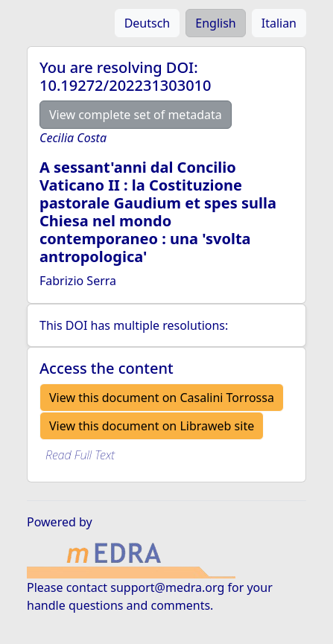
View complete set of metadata (136, 115)
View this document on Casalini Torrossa (162, 398)
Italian (279, 23)
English (215, 23)
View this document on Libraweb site (152, 426)
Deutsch (148, 23)
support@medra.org (167, 587)
